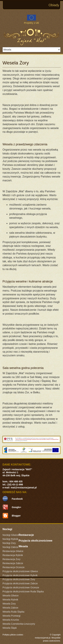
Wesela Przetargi (11, 616)
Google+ (16, 507)
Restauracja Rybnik (13, 555)
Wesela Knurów (11, 620)
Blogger (16, 516)
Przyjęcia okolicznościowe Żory (19, 579)
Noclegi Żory (9, 543)
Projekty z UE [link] (32, 19)
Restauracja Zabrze (13, 563)
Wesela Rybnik (10, 600)
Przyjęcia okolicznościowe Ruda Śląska (23, 592)
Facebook (17, 499)
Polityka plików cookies (13, 635)
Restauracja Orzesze (14, 567)
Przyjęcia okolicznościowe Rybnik (20, 575)
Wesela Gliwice (10, 596)
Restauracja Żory (12, 559)
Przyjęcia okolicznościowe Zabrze (20, 583)
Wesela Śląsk (10, 628)
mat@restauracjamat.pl (24, 488)
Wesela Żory (9, 604)
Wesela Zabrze (10, 608)
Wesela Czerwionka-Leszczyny (19, 624)
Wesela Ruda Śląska (13, 612)
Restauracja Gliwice (13, 551)
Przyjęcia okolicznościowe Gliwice (20, 571)
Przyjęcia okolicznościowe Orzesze (21, 587)
